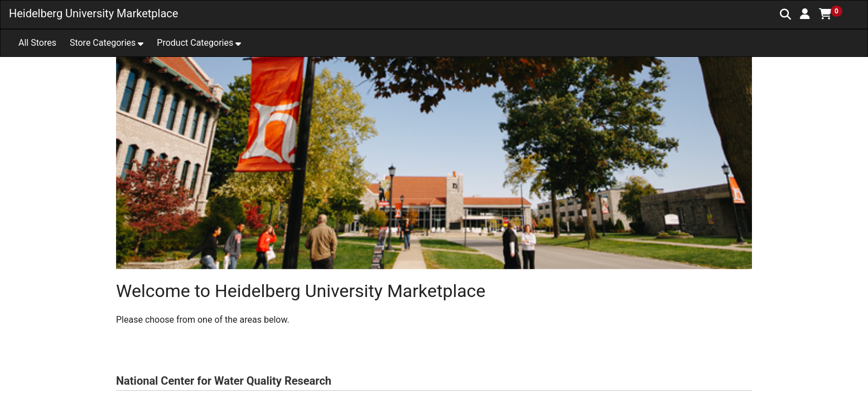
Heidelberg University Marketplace (93, 13)
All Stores (37, 43)
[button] (805, 14)
